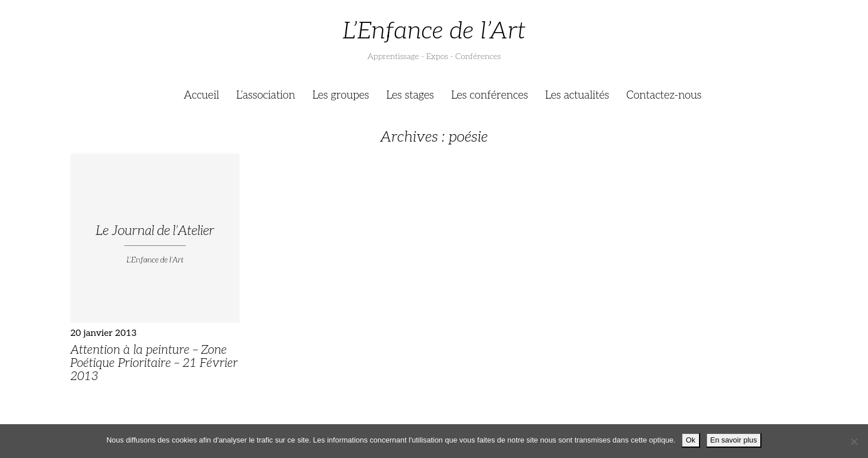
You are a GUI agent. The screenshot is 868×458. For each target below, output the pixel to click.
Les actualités (578, 95)
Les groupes (341, 95)
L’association (266, 95)
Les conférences (489, 95)
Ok (691, 440)
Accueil (202, 95)
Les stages (410, 95)
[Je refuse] (854, 441)
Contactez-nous (664, 95)
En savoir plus (734, 440)
